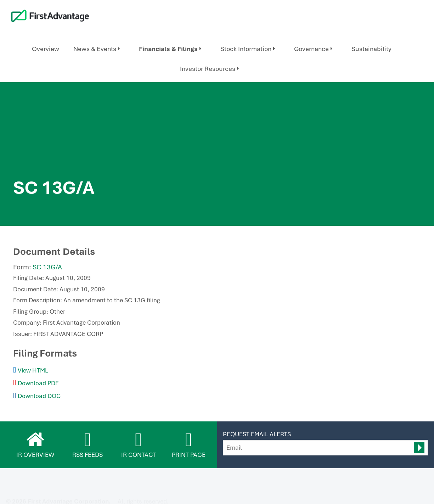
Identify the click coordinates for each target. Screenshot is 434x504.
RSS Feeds (88, 455)
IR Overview (35, 455)
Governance (311, 49)
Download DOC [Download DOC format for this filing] (39, 396)
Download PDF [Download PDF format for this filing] (38, 383)
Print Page (189, 455)
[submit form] (419, 448)
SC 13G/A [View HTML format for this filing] (47, 267)
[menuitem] (46, 49)
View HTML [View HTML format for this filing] (33, 370)
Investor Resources (208, 69)
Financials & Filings (168, 49)
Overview (46, 49)
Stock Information (246, 49)
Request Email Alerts (257, 434)
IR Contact (139, 455)
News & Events (95, 49)
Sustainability (371, 49)
